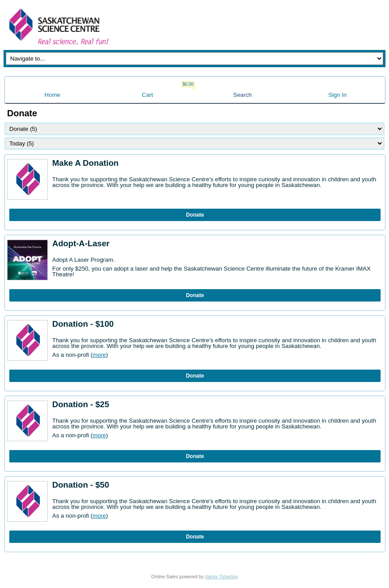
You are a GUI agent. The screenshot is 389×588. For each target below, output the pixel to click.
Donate (195, 215)
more (99, 355)
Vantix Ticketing (221, 577)
